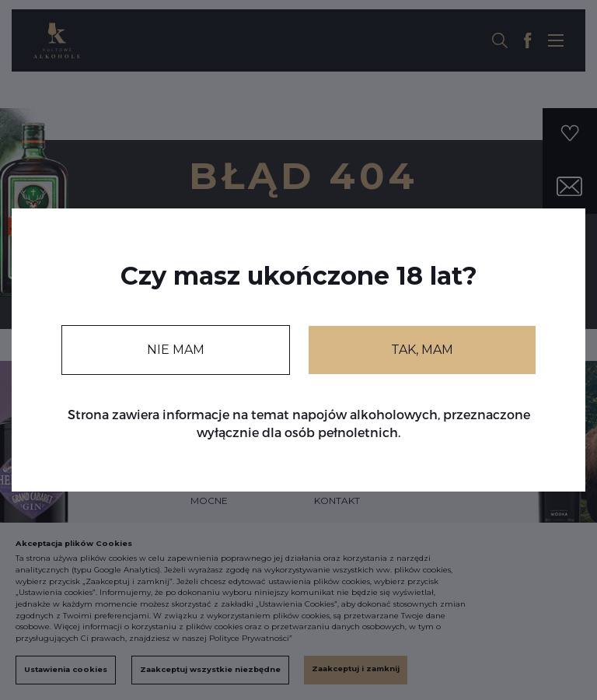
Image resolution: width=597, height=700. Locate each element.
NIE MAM (176, 350)
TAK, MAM (422, 350)
